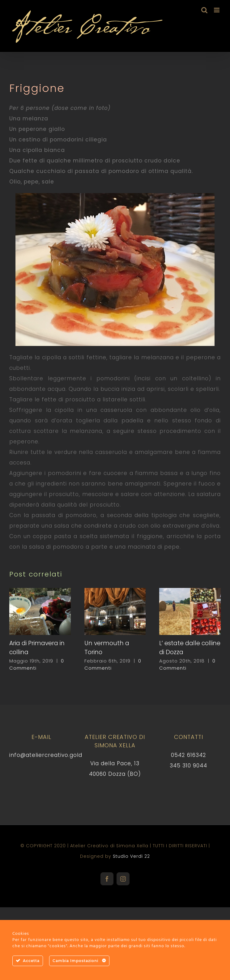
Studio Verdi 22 (131, 856)
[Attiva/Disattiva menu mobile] (217, 10)
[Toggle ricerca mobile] (204, 10)
